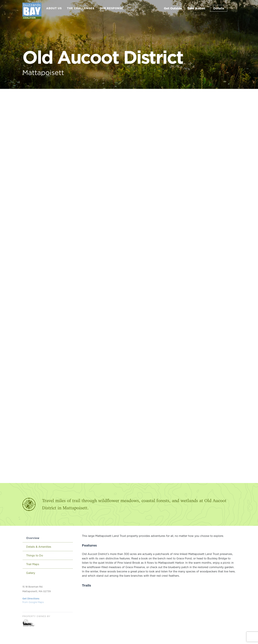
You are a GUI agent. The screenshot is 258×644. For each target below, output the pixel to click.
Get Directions (33, 600)
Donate (219, 8)
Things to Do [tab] (35, 555)
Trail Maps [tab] (33, 564)
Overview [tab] (33, 538)
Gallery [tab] (31, 573)
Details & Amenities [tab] (39, 547)
